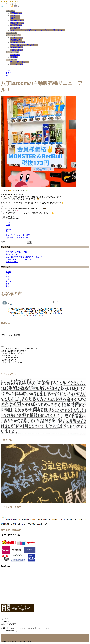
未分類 (8, 281)
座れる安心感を (17, 47)
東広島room (15, 18)
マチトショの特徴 (13, 35)
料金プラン (10, 11)
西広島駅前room (17, 23)
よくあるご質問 (12, 52)
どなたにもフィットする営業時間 (24, 45)
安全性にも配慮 (17, 50)
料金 (7, 279)
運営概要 (14, 57)
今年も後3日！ (12, 262)
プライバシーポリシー (20, 62)
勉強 (7, 274)
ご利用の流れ (11, 33)
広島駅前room (16, 13)
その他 (8, 272)
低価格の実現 (16, 40)
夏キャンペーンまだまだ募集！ (19, 235)
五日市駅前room (17, 20)
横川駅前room (16, 25)
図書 (7, 277)
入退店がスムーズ (18, 42)
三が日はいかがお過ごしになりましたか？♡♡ (25, 257)
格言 (7, 284)
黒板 (7, 286)
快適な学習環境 (17, 38)
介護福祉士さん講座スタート (18, 238)
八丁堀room (15, 28)
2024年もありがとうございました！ (21, 259)
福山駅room (15, 16)
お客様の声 (15, 55)
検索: (3, 242)
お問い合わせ (11, 60)
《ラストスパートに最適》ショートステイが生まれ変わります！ (37, 30)
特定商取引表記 (17, 64)
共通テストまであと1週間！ (17, 252)
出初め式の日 (11, 254)
